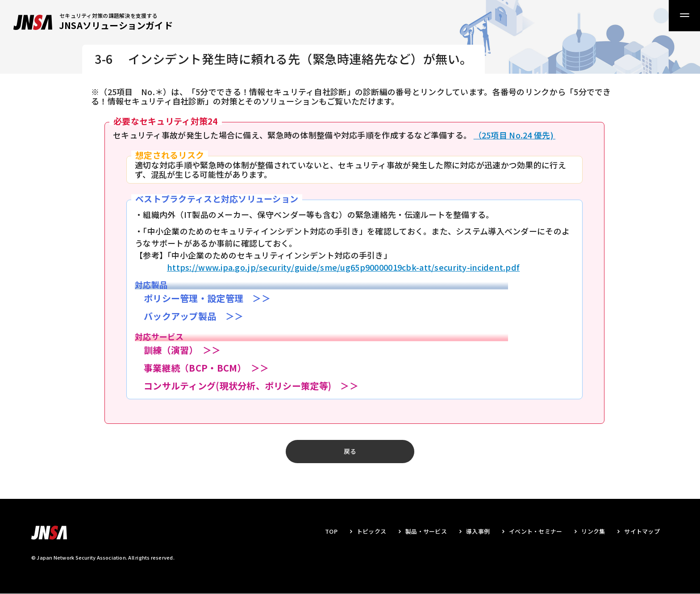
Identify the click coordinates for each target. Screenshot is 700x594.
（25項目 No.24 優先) (515, 135)
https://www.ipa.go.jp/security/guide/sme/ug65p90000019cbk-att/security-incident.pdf (343, 267)
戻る (350, 452)
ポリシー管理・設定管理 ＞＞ (207, 298)
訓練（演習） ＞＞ (182, 350)
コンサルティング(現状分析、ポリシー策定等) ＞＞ (251, 386)
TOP (331, 532)
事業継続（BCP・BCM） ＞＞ (206, 368)
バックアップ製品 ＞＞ (194, 316)
